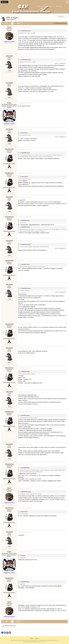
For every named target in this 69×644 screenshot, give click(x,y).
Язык (32, 638)
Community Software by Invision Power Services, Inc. (34, 642)
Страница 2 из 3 (29, 23)
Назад (7, 23)
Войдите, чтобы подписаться (9, 16)
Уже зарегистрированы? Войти (45, 6)
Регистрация (59, 6)
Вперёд (18, 23)
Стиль (37, 638)
